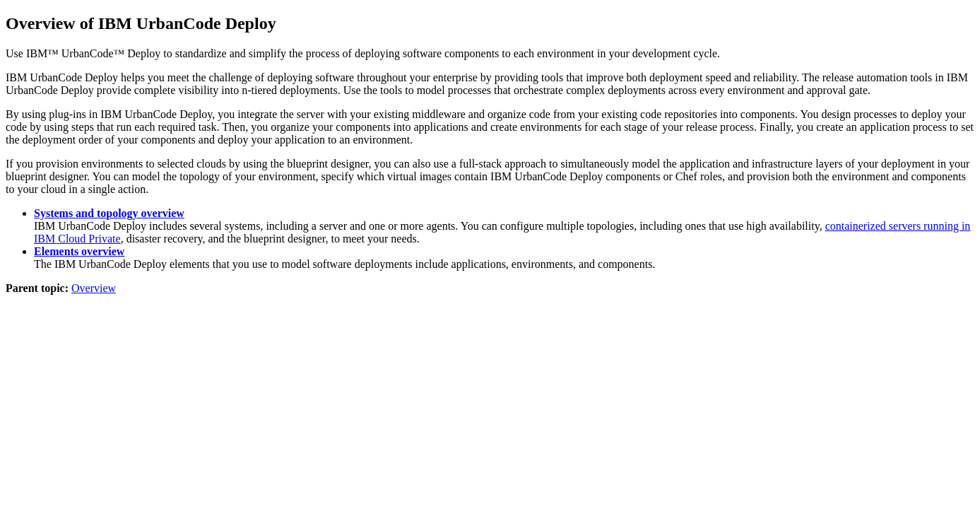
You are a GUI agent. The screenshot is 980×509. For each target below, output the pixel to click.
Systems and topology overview (109, 213)
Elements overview (79, 251)
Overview (94, 288)
